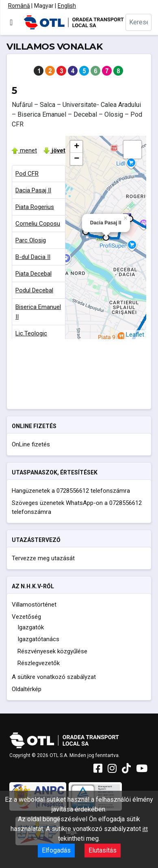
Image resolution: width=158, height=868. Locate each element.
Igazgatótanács (38, 639)
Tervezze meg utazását (43, 558)
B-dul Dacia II (33, 257)
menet (24, 150)
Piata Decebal (34, 274)
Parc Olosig (31, 240)
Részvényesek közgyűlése (52, 651)
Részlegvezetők (39, 663)
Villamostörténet (34, 605)
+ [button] (77, 147)
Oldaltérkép (27, 689)
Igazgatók (31, 627)
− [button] (77, 159)
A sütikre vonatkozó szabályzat (54, 677)
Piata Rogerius (35, 207)
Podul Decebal (34, 290)
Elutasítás (103, 850)
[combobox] (139, 22)
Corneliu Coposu (38, 224)
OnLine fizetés (31, 444)
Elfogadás (56, 850)
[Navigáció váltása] (11, 22)
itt (145, 829)
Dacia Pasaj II (33, 190)
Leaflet (135, 335)
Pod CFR (27, 174)
